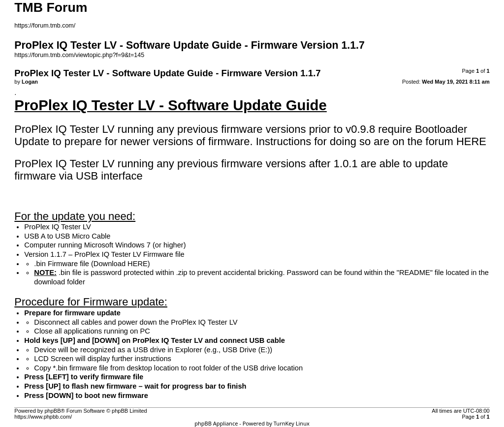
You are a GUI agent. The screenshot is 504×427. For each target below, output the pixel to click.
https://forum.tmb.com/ (45, 26)
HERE (471, 141)
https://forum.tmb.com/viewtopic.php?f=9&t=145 (79, 55)
